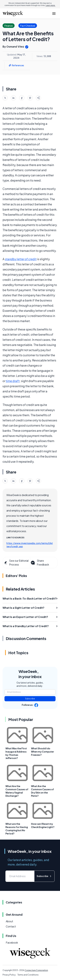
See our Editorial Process (16, 563)
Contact (11, 926)
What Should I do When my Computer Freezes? (43, 752)
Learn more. (50, 5)
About (9, 921)
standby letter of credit (21, 259)
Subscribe (30, 699)
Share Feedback (40, 563)
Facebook (12, 943)
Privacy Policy (9, 975)
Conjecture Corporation (36, 970)
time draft (13, 381)
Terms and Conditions (28, 975)
